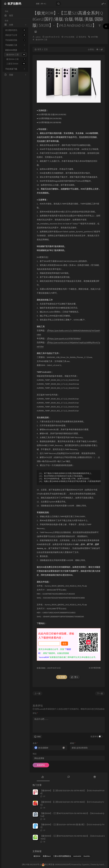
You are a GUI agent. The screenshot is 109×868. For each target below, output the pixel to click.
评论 (35, 713)
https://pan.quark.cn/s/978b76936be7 (64, 338)
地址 (35, 754)
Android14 (77, 856)
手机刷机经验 (15, 40)
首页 (38, 49)
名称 (35, 743)
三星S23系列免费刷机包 (62, 856)
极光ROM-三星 (16, 55)
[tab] (43, 777)
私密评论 (95, 737)
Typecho (85, 864)
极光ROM (37, 856)
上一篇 (37, 693)
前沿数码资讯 (15, 30)
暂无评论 (83, 37)
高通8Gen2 (47, 856)
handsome (104, 864)
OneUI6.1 (87, 856)
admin (38, 37)
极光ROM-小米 (16, 59)
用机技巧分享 (15, 35)
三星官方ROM (16, 64)
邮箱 (73, 743)
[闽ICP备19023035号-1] (32, 864)
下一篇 (100, 693)
